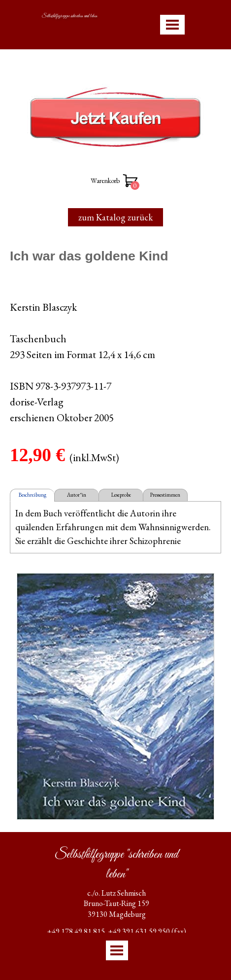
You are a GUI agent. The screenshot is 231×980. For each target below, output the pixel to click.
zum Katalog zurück (115, 217)
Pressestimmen (165, 495)
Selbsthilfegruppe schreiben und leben (69, 16)
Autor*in (77, 495)
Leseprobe (121, 495)
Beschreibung (33, 495)
